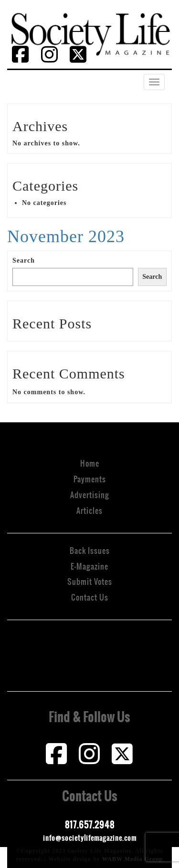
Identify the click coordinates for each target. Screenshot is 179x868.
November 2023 (66, 236)
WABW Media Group (133, 859)
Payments (90, 479)
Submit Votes (90, 582)
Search (24, 260)
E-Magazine (89, 566)
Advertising (90, 495)
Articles (89, 511)
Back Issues (90, 551)
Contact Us (90, 597)
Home (90, 463)
